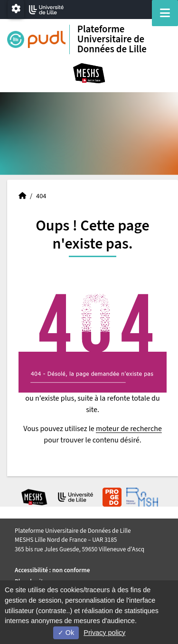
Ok (66, 633)
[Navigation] (165, 13)
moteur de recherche (129, 429)
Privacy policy (104, 633)
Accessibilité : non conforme (52, 570)
